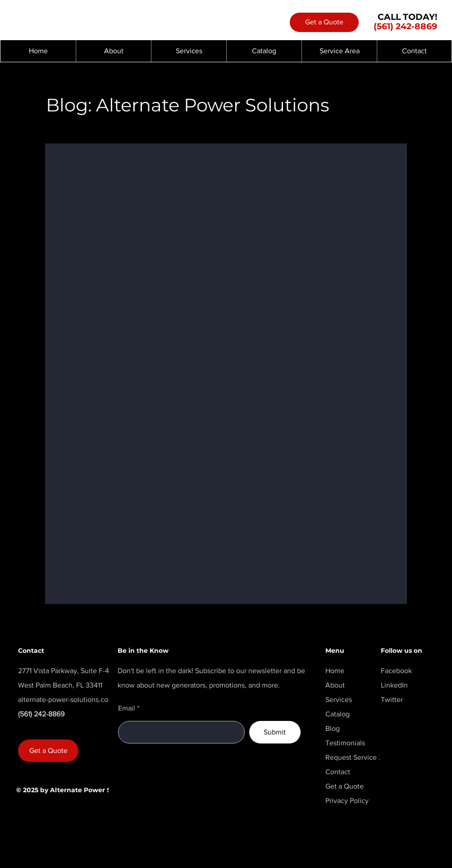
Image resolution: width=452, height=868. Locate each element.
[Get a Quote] (324, 22)
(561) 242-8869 (405, 26)
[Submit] (275, 732)
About (335, 685)
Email (127, 708)
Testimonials (345, 743)
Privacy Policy (347, 801)
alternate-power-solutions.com (66, 699)
